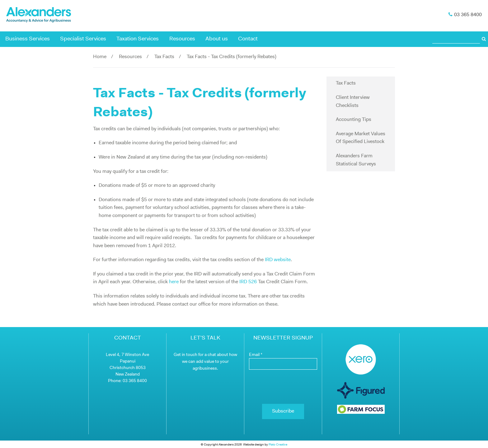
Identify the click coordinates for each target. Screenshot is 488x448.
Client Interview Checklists (353, 102)
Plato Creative (278, 445)
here (174, 282)
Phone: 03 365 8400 (127, 381)
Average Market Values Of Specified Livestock (361, 138)
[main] (205, 201)
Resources (182, 39)
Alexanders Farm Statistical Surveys (356, 160)
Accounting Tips (354, 120)
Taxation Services (138, 39)
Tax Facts (164, 57)
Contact (248, 39)
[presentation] (283, 387)
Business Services (28, 39)
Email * (256, 355)
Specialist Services (83, 39)
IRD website (278, 260)
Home (100, 57)
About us (217, 39)
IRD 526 (248, 282)
